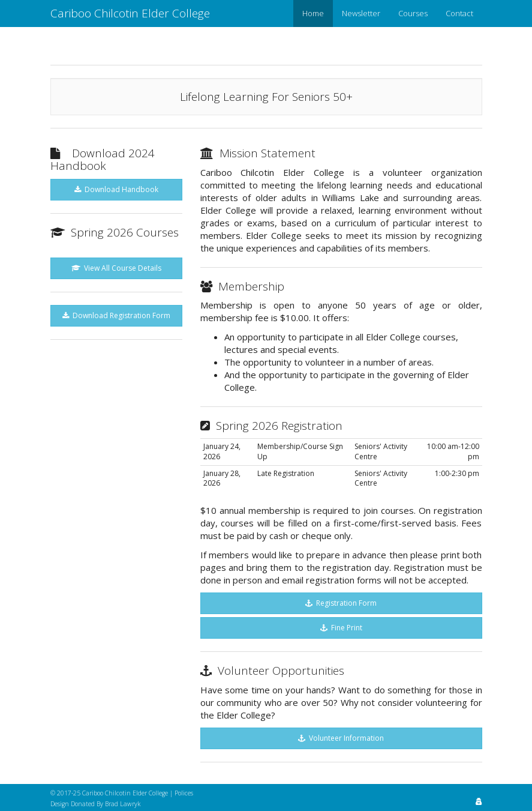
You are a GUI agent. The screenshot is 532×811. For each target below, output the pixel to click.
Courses (413, 13)
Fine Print (341, 628)
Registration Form (341, 603)
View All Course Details (116, 268)
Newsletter (361, 13)
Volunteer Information (341, 738)
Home (313, 13)
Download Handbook (116, 189)
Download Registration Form (116, 315)
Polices (184, 793)
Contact (459, 13)
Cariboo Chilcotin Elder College (130, 13)
